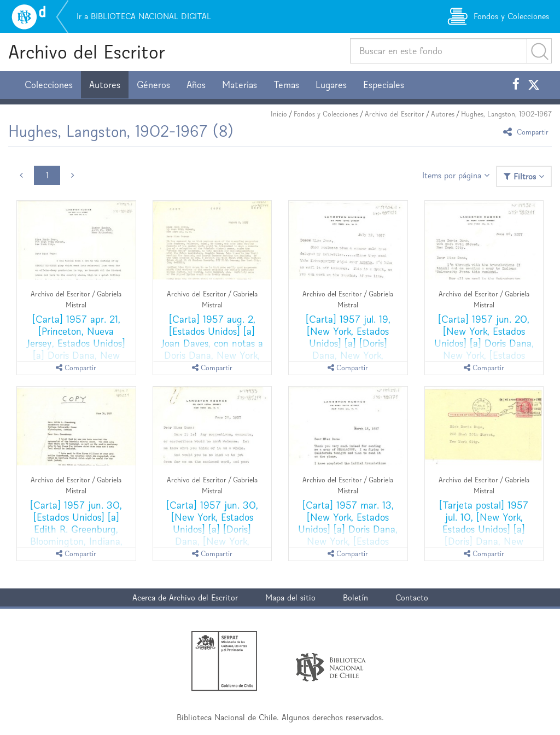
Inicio (279, 114)
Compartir (527, 132)
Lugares (331, 85)
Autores (105, 85)
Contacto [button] (412, 597)
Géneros (153, 85)
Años (196, 85)
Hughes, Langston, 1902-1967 (506, 114)
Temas (286, 85)
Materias (240, 85)
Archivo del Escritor (87, 52)
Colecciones (49, 85)
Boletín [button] (355, 597)
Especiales (384, 85)
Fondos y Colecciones (326, 114)
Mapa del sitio (290, 597)
